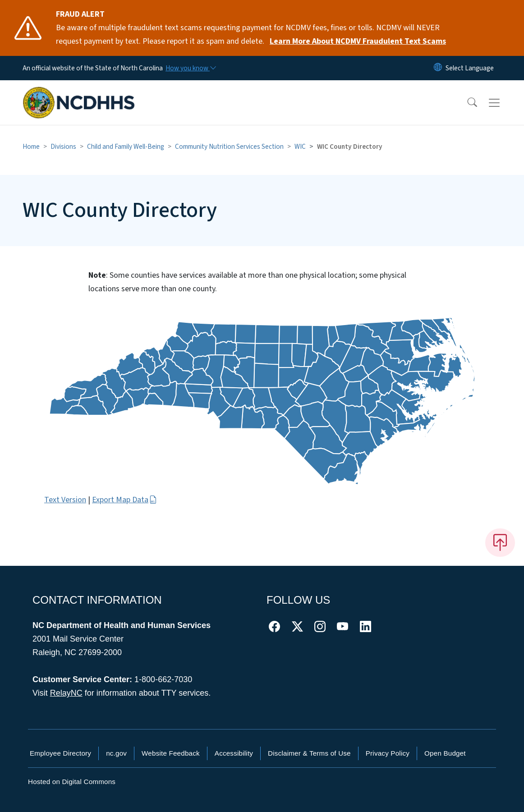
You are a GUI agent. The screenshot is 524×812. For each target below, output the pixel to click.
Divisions (63, 147)
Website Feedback (171, 753)
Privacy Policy (388, 753)
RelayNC (66, 693)
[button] (466, 103)
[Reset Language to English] (438, 68)
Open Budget (445, 753)
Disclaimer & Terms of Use (309, 753)
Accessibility (234, 753)
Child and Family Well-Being (126, 147)
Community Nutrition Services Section (229, 147)
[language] (470, 68)
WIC (300, 147)
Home (31, 147)
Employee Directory (60, 753)
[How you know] (190, 68)
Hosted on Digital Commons (72, 782)
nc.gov (116, 753)
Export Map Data (124, 500)
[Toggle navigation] (503, 103)
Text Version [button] (65, 500)
